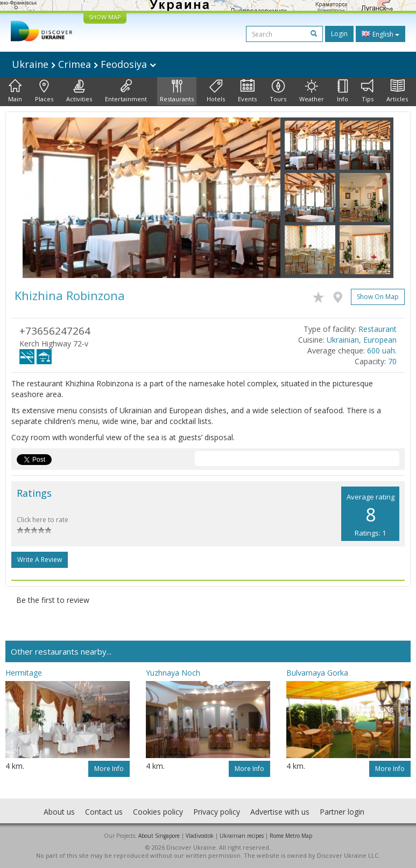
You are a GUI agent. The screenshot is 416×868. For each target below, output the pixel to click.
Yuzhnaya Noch (173, 673)
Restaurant (378, 329)
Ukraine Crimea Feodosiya (84, 64)
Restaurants (177, 91)
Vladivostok (200, 836)
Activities (79, 91)
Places (44, 91)
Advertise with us (280, 812)
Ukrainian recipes (242, 836)
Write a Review (40, 560)
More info (109, 769)
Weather (312, 91)
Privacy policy (217, 812)
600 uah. (382, 350)
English (380, 34)
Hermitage (24, 673)
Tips (367, 91)
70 (392, 361)
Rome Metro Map (291, 836)
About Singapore (159, 836)
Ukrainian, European (362, 340)
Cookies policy (158, 812)
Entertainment (126, 91)
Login (339, 34)
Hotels (216, 91)
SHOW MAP (105, 17)
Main (15, 91)
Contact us (104, 812)
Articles (397, 91)
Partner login (342, 812)
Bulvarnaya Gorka (317, 673)
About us (59, 812)
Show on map (378, 297)
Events (247, 91)
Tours (278, 91)
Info (343, 91)
